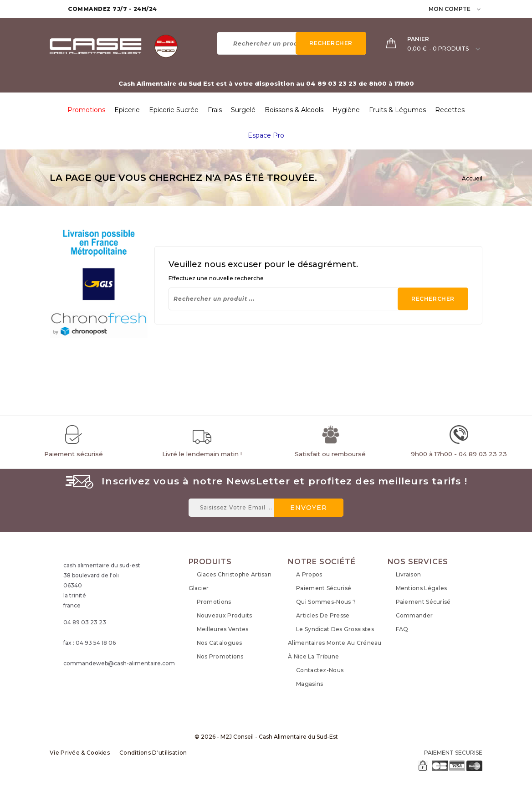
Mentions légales (422, 588)
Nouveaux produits (225, 615)
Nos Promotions (220, 656)
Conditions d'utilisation (153, 753)
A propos (309, 574)
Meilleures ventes (223, 629)
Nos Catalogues (220, 643)
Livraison (409, 574)
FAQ (402, 629)
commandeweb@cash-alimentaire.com (119, 663)
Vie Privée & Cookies (80, 753)
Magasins (309, 684)
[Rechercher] (292, 43)
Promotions (214, 602)
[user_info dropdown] (479, 9)
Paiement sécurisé (324, 588)
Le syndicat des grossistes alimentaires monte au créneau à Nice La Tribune (335, 643)
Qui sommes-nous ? (326, 602)
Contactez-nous (320, 670)
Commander (414, 615)
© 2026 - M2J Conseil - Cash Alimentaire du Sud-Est (266, 737)
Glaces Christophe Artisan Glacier (230, 581)
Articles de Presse (323, 615)
